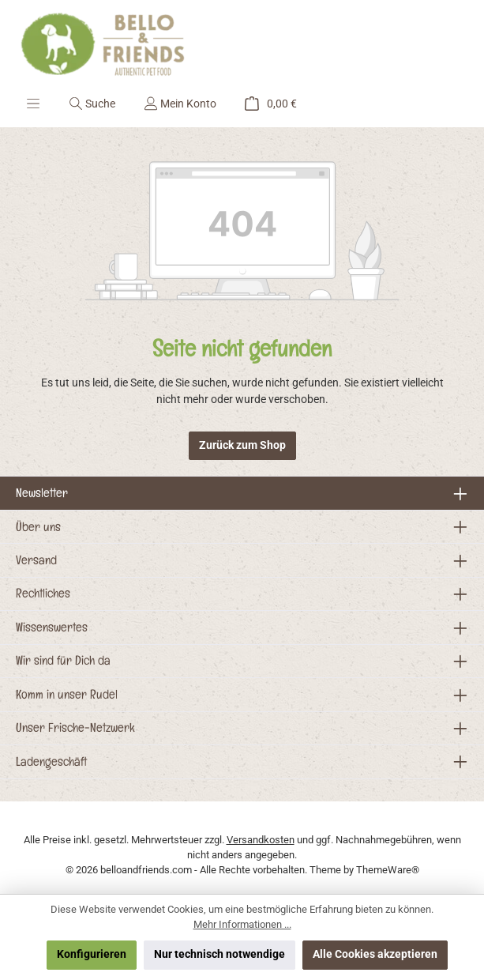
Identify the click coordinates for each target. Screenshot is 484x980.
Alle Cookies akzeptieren (375, 954)
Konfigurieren (92, 954)
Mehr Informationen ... (242, 924)
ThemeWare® (388, 870)
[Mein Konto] (180, 104)
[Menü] (33, 104)
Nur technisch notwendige (219, 954)
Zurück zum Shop (242, 445)
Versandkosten (261, 840)
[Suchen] (92, 104)
